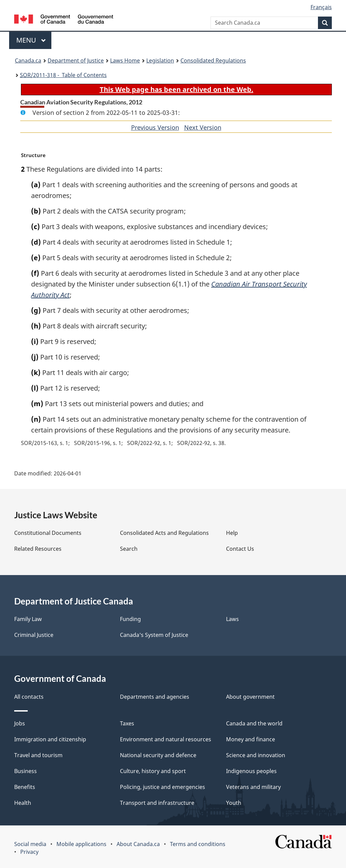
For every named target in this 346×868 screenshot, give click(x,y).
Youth (234, 803)
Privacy (29, 852)
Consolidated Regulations (213, 60)
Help (232, 533)
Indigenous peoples (251, 771)
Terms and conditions (198, 844)
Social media (30, 844)
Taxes (127, 723)
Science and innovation (256, 755)
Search (129, 549)
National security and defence (158, 755)
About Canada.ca (138, 844)
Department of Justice (76, 60)
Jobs (20, 723)
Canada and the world (254, 723)
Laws (232, 619)
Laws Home (125, 60)
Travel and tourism (38, 755)
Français (321, 7)
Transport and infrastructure (157, 803)
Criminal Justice (34, 635)
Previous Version (155, 127)
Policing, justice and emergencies (163, 787)
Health (23, 803)
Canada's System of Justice (154, 635)
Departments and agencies (155, 697)
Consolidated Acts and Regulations (164, 533)
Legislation (160, 60)
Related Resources (38, 549)
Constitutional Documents (48, 533)
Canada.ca (28, 60)
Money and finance (251, 739)
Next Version (203, 127)
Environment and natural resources (166, 739)
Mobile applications (81, 844)
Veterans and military (253, 787)
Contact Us (240, 549)
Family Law (28, 619)
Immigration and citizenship (50, 739)
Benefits (25, 787)
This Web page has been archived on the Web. (177, 89)
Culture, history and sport (153, 771)
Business (26, 771)
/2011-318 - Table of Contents (63, 75)
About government (250, 697)
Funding (130, 619)
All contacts (29, 697)
